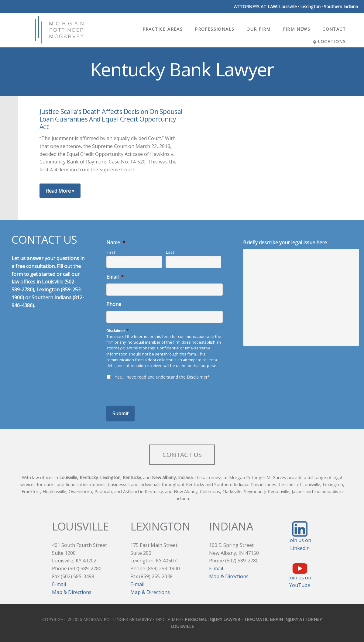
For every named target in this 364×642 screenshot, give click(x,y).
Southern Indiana (341, 7)
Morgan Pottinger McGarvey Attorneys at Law (59, 30)
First (111, 252)
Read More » (60, 191)
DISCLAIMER (168, 619)
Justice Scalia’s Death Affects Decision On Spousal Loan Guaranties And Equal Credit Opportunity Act (111, 119)
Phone (114, 304)
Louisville (288, 7)
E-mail (59, 584)
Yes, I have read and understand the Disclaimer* (162, 377)
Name (116, 243)
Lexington (310, 7)
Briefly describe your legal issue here (285, 243)
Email (115, 277)
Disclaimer (117, 331)
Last (170, 252)
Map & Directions (72, 592)
